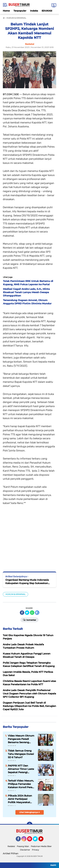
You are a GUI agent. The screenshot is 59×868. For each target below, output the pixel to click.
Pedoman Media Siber (41, 846)
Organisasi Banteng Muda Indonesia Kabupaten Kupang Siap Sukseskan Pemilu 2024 (27, 582)
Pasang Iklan (23, 846)
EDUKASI (47, 11)
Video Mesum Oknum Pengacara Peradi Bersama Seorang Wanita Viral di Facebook (21, 739)
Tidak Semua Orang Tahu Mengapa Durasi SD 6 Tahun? (21, 754)
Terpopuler (20, 11)
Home (6, 11)
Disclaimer (25, 850)
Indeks (34, 11)
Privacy (35, 850)
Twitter (37, 840)
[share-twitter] (27, 613)
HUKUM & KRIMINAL (15, 594)
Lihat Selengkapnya (29, 812)
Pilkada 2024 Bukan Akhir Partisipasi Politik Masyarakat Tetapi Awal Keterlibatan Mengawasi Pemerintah (20, 799)
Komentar (29, 620)
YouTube (43, 840)
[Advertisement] (29, 536)
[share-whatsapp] (32, 613)
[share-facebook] (22, 613)
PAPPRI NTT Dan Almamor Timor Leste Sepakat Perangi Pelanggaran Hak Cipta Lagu (22, 769)
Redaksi (11, 846)
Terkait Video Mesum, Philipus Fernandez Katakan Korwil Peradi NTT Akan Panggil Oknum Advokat (21, 784)
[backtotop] (30, 825)
